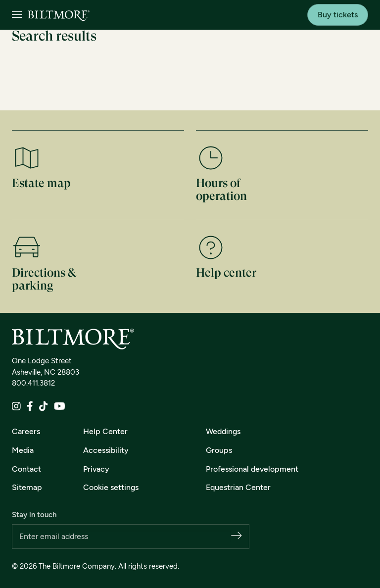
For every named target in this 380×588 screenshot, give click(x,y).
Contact (26, 469)
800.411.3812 (33, 383)
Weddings (223, 431)
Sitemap (27, 487)
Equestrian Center (238, 487)
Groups (219, 450)
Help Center (105, 431)
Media (23, 450)
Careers (26, 431)
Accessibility (106, 450)
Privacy (96, 469)
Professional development (252, 469)
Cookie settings (111, 487)
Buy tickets (338, 15)
